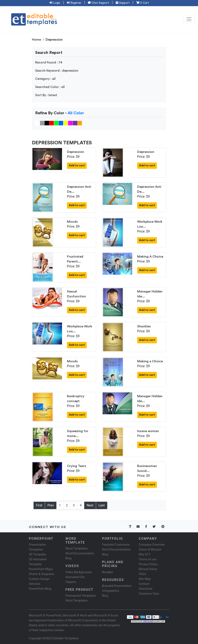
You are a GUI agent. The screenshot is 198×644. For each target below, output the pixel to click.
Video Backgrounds (79, 572)
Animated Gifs (75, 577)
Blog (105, 596)
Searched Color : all (50, 87)
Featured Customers (116, 545)
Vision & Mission (150, 549)
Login (55, 3)
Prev (51, 505)
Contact (144, 584)
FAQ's (143, 574)
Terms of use (148, 559)
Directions (146, 589)
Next (90, 505)
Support (123, 3)
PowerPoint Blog (40, 589)
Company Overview (152, 545)
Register (74, 3)
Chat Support (98, 3)
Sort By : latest (46, 95)
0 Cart (142, 3)
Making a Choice (150, 361)
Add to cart (77, 166)
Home (36, 40)
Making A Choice (150, 257)
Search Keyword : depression (57, 71)
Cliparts (71, 582)
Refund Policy (148, 569)
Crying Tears (77, 466)
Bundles (108, 572)
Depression (75, 152)
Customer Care (149, 594)
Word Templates (77, 548)
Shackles (144, 326)
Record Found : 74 (49, 62)
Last (102, 505)
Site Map (145, 579)
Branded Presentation (117, 586)
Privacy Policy (148, 564)
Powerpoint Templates (81, 596)
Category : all (45, 79)
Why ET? (145, 554)
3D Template (37, 554)
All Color (76, 113)
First (39, 505)
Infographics (111, 591)
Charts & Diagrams (42, 574)
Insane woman (148, 431)
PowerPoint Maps (41, 569)
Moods (72, 222)
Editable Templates (66, 638)
